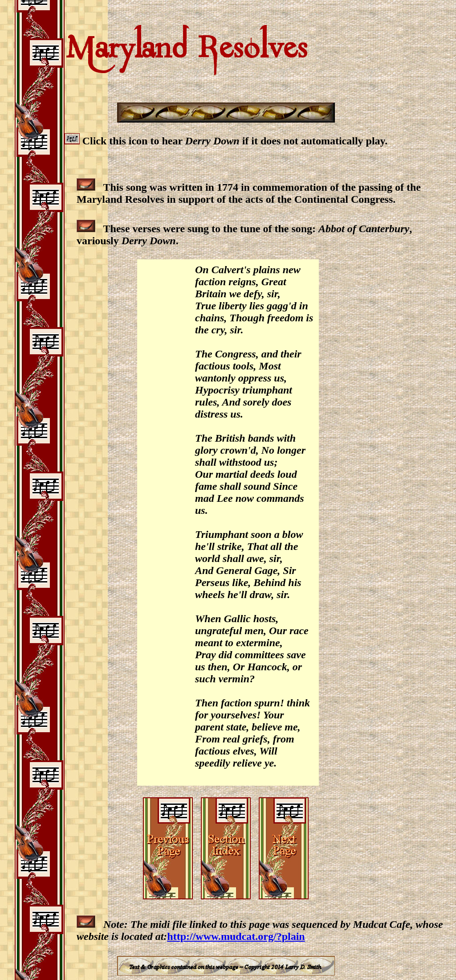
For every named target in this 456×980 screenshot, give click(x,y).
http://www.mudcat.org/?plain (236, 936)
